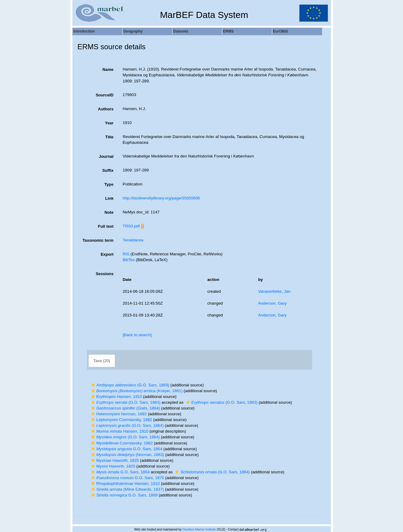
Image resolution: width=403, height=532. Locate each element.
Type (109, 184)
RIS (126, 254)
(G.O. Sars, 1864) (127, 425)
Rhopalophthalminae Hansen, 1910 (125, 484)
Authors (106, 109)
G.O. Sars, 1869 (124, 495)
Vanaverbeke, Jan (274, 291)
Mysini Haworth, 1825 (113, 466)
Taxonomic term (98, 240)
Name (108, 69)
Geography (133, 31)
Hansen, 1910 (119, 431)
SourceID (105, 95)
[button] (93, 385)
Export (107, 254)
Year (109, 123)
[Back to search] (137, 335)
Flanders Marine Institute (199, 529)
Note (109, 212)
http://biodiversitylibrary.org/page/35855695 (161, 198)
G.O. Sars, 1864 (126, 449)
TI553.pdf (131, 226)
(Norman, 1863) (127, 455)
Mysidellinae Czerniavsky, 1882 (121, 443)
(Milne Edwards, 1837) (127, 489)
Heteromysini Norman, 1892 (118, 414)
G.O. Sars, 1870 (127, 478)
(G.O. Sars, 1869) (130, 385)
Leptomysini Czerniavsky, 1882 (121, 420)
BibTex (129, 260)
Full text (106, 226)
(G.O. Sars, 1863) (125, 402)
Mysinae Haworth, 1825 (114, 460)
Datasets (181, 31)
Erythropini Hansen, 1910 (116, 397)
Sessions (105, 274)
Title (109, 137)
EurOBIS (281, 31)
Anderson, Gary (272, 303)
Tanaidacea (133, 240)
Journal (106, 156)
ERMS (229, 31)
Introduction (84, 31)
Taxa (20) (102, 361)
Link (109, 198)
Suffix (108, 170)
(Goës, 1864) (125, 408)
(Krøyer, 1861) (136, 391)
